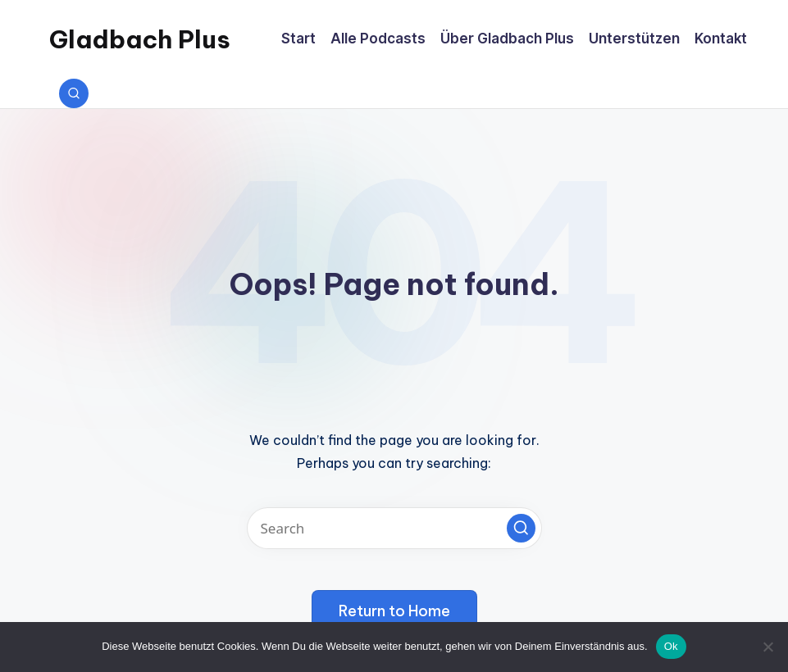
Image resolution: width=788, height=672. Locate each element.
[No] (768, 647)
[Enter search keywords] (394, 528)
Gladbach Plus (140, 39)
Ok (671, 646)
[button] (521, 528)
